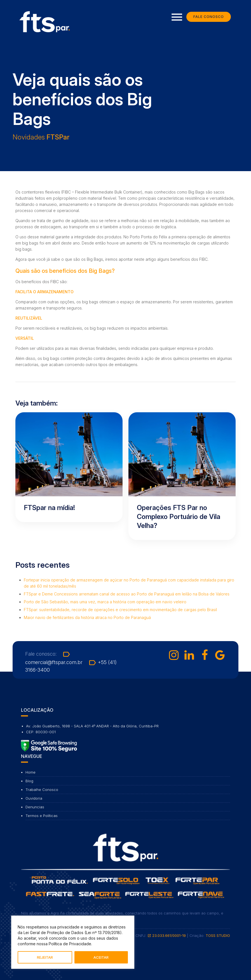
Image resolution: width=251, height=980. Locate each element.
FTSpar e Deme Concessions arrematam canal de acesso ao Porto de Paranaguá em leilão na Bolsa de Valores (127, 594)
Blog (29, 781)
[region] (73, 942)
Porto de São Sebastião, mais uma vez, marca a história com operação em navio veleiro (105, 602)
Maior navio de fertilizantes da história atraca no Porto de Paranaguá (87, 617)
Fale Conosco (209, 17)
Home (31, 772)
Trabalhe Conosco (42, 790)
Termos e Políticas (42, 816)
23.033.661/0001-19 (167, 935)
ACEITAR (101, 957)
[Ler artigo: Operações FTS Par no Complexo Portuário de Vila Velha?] (182, 476)
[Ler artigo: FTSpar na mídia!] (69, 467)
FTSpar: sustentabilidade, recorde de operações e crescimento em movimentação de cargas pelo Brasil (120, 610)
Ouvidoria (34, 798)
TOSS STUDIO (218, 935)
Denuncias (35, 807)
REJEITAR (45, 957)
